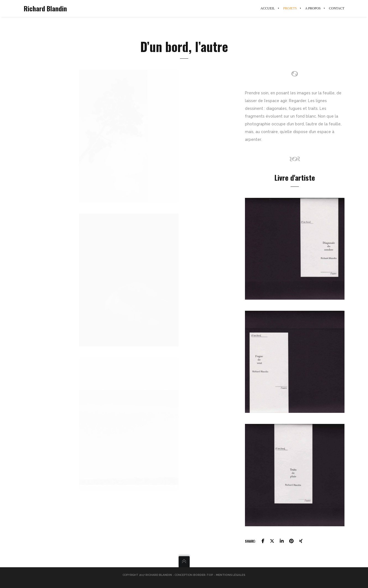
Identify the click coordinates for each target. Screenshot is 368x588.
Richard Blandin (45, 8)
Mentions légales (231, 575)
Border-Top (203, 575)
